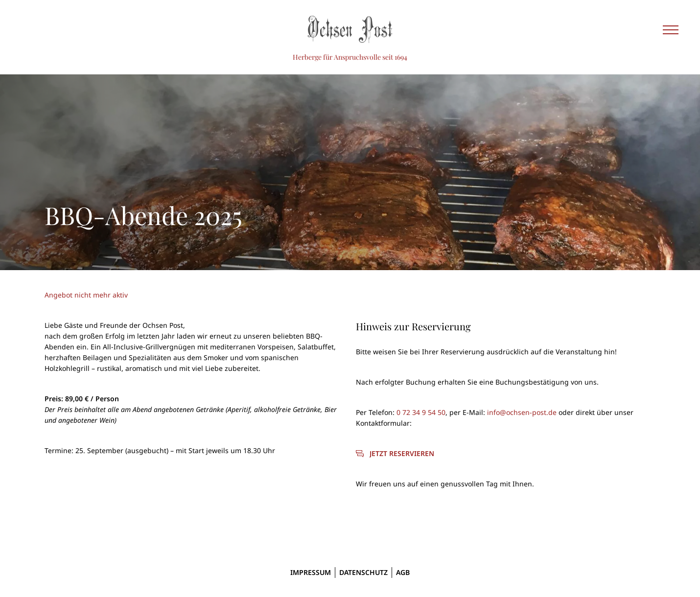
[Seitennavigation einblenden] (671, 29)
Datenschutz (363, 572)
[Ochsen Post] (350, 29)
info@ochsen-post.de (522, 412)
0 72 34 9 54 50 (421, 412)
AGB (403, 572)
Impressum (311, 572)
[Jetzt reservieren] (395, 454)
